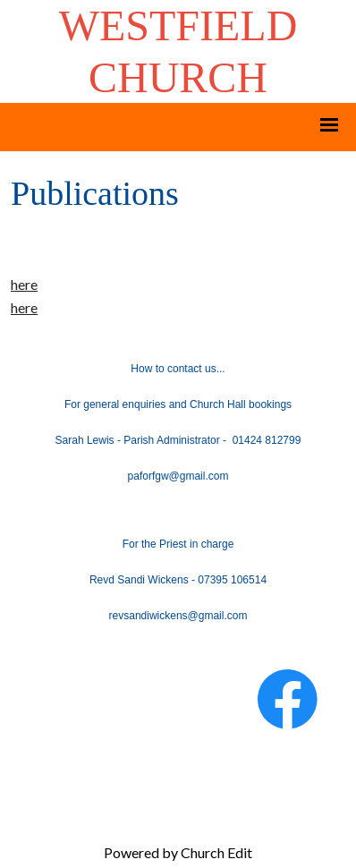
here (24, 284)
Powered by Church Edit (178, 852)
